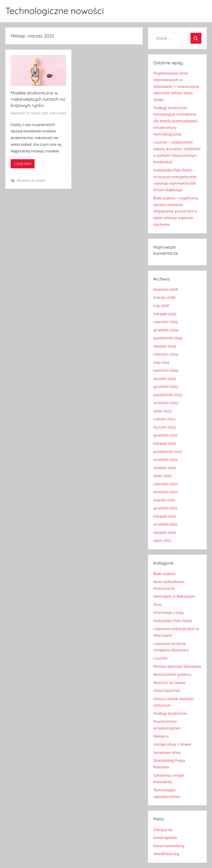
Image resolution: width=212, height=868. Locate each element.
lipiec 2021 (162, 540)
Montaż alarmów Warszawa (177, 666)
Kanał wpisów (165, 838)
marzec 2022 (164, 500)
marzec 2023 (164, 419)
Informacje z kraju (169, 613)
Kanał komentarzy (169, 846)
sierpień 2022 (165, 468)
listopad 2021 (165, 516)
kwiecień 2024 (166, 370)
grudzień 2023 (166, 387)
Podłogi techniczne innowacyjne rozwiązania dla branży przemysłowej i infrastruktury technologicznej (176, 121)
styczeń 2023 (164, 427)
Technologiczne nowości (55, 11)
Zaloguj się (163, 830)
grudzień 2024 (166, 330)
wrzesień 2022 (166, 460)
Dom (158, 605)
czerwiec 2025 (166, 322)
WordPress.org (166, 854)
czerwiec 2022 (166, 484)
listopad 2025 (165, 314)
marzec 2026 (164, 297)
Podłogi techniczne (170, 713)
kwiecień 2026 (166, 289)
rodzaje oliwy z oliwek (172, 744)
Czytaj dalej (23, 164)
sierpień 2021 (164, 532)
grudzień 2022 (166, 435)
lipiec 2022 (162, 476)
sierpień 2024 (165, 346)
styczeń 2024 (164, 379)
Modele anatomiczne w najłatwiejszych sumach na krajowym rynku (38, 99)
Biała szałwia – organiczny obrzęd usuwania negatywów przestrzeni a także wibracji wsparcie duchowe (176, 211)
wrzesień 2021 (165, 524)
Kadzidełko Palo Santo (173, 621)
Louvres (160, 658)
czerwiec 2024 (166, 354)
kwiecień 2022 (166, 492)
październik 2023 (168, 395)
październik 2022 (168, 452)
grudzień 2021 (165, 508)
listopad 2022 (165, 443)
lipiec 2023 (162, 411)
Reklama (161, 736)
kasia (62, 113)
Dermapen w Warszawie (174, 596)
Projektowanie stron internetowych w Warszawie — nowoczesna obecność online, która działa (176, 86)
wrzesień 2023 (166, 403)
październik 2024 (168, 338)
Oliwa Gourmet (166, 691)
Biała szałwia (164, 574)
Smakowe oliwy (167, 752)
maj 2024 (161, 362)
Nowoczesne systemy (172, 674)
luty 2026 (161, 306)
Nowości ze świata (31, 181)
